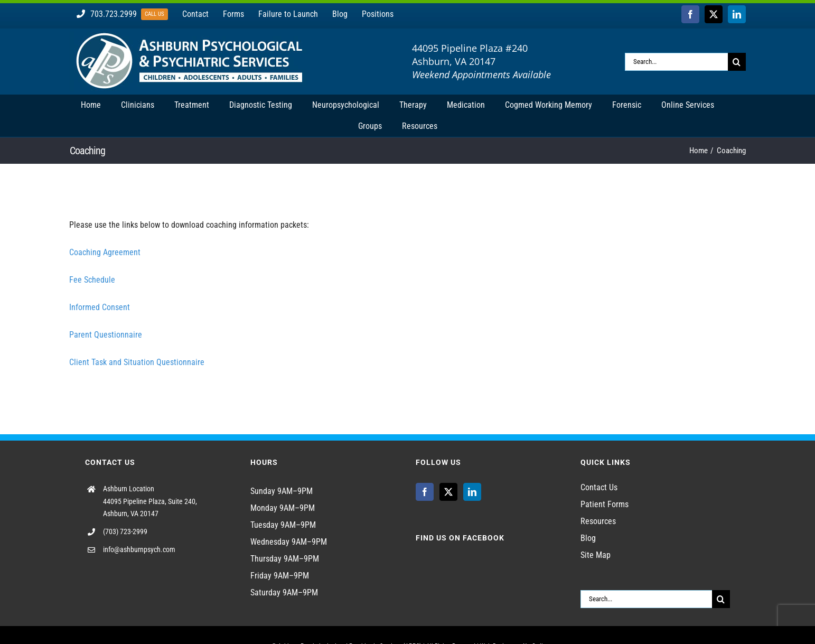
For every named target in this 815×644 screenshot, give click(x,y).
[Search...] (676, 62)
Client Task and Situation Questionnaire (137, 362)
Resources (598, 521)
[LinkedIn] (472, 492)
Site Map (596, 555)
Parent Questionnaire (106, 335)
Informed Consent (100, 307)
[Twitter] (448, 492)
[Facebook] (425, 492)
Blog (588, 538)
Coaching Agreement (105, 252)
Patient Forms (605, 504)
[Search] (737, 62)
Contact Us (599, 487)
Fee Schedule (92, 280)
